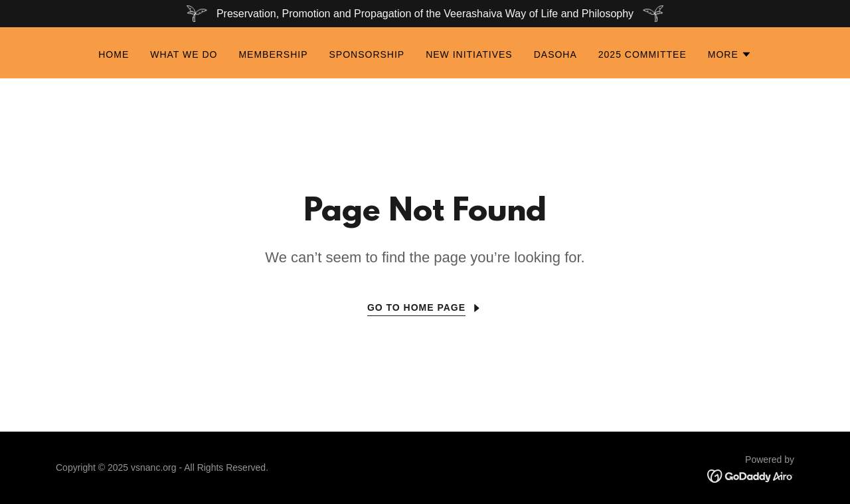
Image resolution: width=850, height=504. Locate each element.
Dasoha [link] (555, 54)
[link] (751, 475)
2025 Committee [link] (642, 54)
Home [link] (114, 54)
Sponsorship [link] (367, 54)
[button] (730, 54)
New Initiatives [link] (469, 54)
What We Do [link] (184, 54)
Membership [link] (273, 54)
